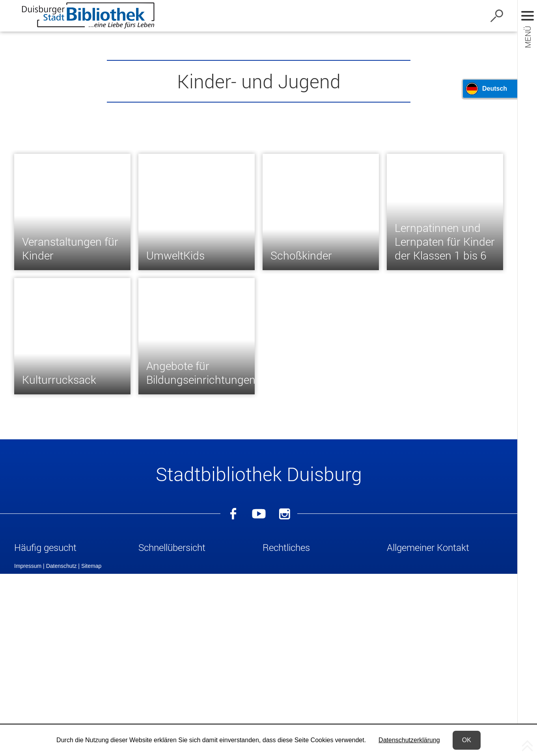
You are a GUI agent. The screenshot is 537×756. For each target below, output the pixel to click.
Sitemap (91, 716)
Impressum (28, 716)
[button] (72, 549)
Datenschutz (62, 716)
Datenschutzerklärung (409, 740)
